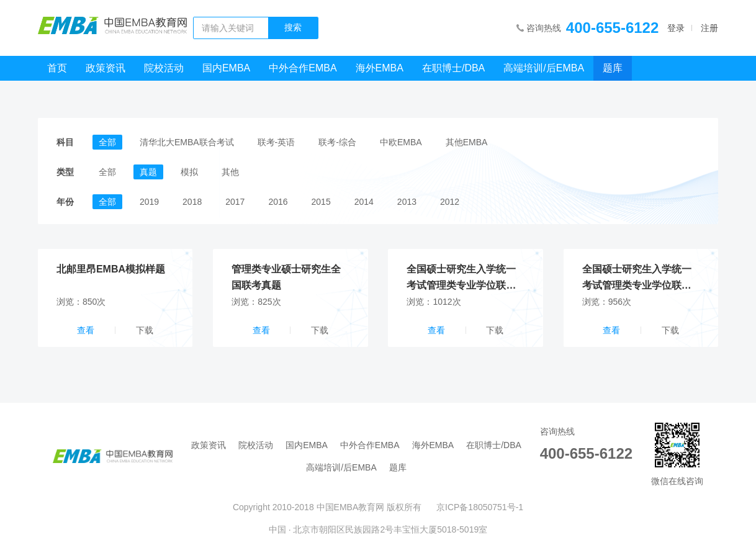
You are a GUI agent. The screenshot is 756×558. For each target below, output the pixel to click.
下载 (145, 330)
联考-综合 (337, 142)
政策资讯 (106, 68)
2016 (278, 202)
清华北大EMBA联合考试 (187, 142)
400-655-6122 (612, 28)
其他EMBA (467, 142)
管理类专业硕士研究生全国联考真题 (286, 277)
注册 (709, 28)
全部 (107, 142)
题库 (613, 68)
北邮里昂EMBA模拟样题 (111, 269)
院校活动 (164, 68)
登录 (676, 28)
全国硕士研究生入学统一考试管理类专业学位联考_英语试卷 (640, 279)
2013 (407, 202)
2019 (149, 202)
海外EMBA (380, 68)
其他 (230, 172)
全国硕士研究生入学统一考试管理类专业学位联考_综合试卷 (464, 279)
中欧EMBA (401, 142)
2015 (321, 202)
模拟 (189, 172)
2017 (235, 202)
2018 (192, 202)
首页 (57, 68)
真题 (148, 172)
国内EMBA (226, 68)
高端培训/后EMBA (544, 68)
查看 (86, 330)
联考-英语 (277, 142)
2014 (364, 202)
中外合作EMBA (303, 68)
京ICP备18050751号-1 (480, 507)
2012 (450, 202)
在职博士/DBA (453, 68)
